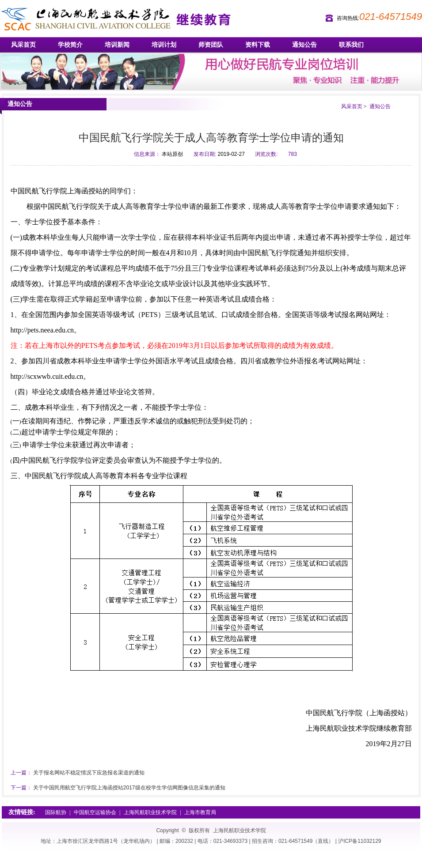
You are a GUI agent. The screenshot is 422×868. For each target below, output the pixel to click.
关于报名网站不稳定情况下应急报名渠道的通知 (89, 773)
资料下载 (258, 45)
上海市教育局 (200, 812)
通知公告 (304, 45)
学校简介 (70, 45)
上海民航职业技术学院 (150, 812)
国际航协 (56, 812)
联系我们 (351, 45)
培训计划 (164, 45)
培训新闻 (117, 45)
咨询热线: (348, 18)
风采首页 (23, 45)
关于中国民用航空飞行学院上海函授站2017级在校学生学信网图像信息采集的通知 (129, 788)
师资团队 (211, 45)
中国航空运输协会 (95, 812)
